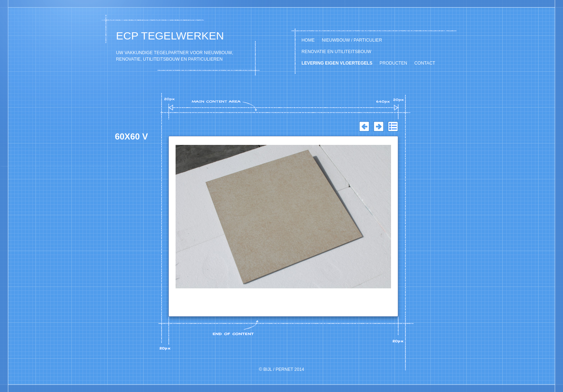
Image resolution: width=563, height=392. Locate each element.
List (393, 127)
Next (378, 127)
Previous (364, 127)
